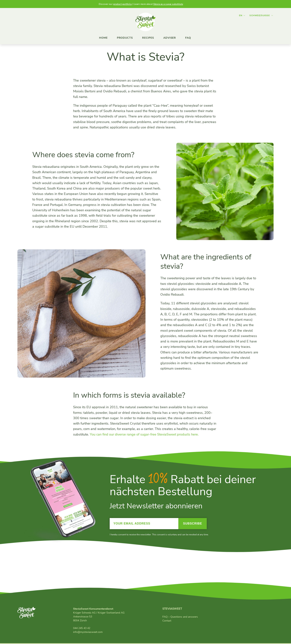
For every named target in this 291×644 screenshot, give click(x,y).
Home (103, 38)
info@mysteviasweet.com (88, 633)
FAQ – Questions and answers (180, 617)
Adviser (170, 38)
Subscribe (192, 524)
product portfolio (123, 4)
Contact (167, 621)
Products (125, 38)
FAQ (188, 38)
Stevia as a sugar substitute (168, 4)
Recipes (148, 38)
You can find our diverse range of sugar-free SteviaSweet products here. (144, 435)
